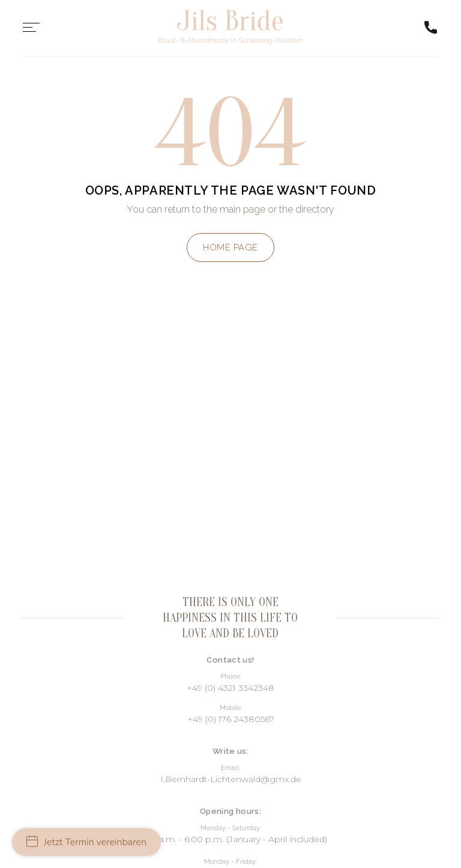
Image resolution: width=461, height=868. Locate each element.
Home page (230, 247)
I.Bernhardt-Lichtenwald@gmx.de (231, 779)
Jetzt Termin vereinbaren (86, 842)
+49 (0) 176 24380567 (231, 719)
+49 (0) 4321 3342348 (230, 688)
